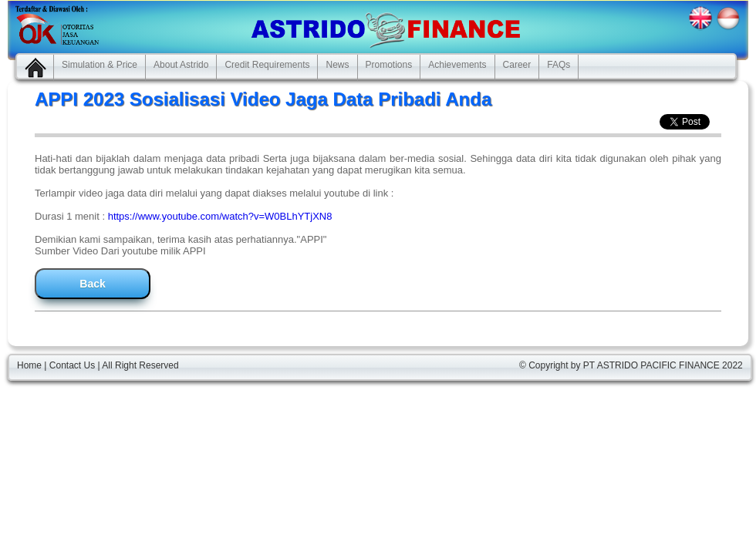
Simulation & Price (100, 65)
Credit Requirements (267, 65)
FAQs (559, 65)
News (337, 65)
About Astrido (181, 65)
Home (29, 365)
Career (517, 65)
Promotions (389, 65)
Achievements (457, 65)
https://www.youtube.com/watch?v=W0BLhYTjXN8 (220, 216)
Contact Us (72, 365)
